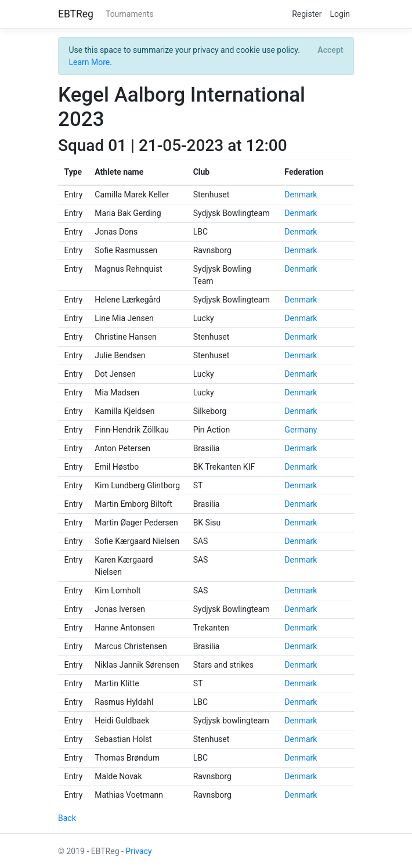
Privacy (138, 851)
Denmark (301, 195)
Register (307, 14)
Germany (301, 430)
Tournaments (130, 14)
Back (67, 818)
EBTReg (76, 14)
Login (340, 14)
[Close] (330, 50)
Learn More (90, 62)
